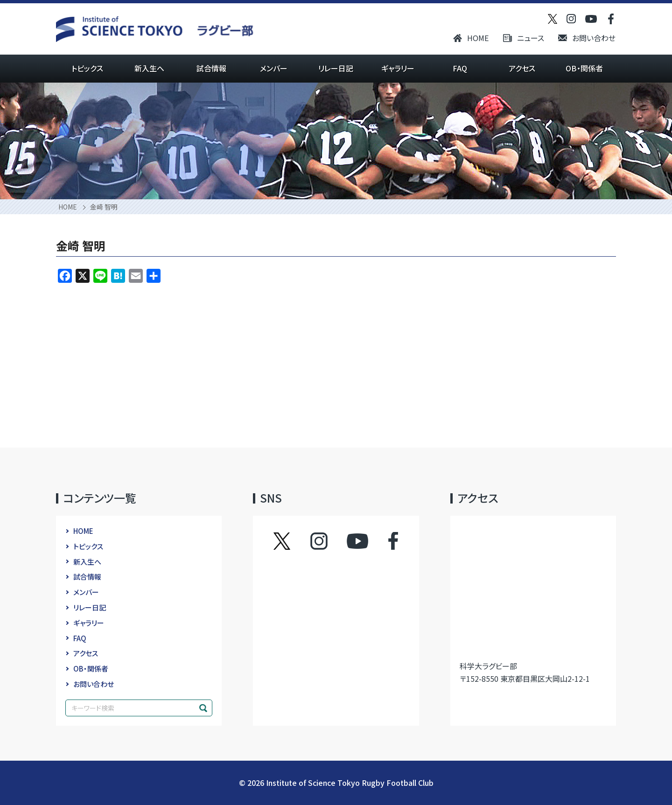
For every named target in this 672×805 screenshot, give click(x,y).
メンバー (274, 68)
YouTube (357, 541)
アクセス (522, 68)
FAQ (460, 68)
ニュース (531, 38)
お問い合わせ (594, 38)
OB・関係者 (584, 68)
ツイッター (291, 541)
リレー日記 (336, 68)
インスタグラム (328, 541)
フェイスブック (384, 541)
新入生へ (149, 68)
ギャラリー (398, 68)
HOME (478, 38)
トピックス (87, 68)
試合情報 (211, 68)
